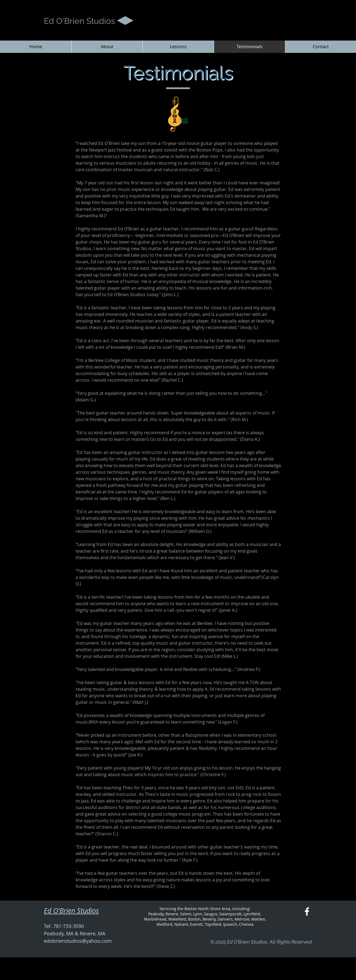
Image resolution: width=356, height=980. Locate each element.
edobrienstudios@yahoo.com (78, 941)
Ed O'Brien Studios (79, 21)
